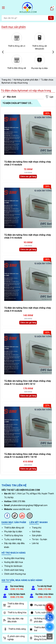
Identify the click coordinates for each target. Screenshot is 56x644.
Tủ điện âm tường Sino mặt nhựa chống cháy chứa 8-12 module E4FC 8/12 (28, 382)
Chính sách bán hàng (14, 570)
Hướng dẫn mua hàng (14, 558)
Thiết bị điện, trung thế (40, 629)
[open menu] (3, 8)
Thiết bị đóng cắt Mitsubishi (39, 47)
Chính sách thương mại (15, 574)
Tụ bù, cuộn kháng (13, 539)
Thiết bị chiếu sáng (15, 629)
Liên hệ (35, 543)
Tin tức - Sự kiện (39, 539)
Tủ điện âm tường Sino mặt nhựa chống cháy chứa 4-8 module (28, 309)
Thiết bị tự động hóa (14, 535)
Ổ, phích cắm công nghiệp (14, 638)
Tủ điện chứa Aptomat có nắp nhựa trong (17, 103)
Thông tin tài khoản (13, 566)
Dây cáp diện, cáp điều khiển (13, 620)
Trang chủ (6, 80)
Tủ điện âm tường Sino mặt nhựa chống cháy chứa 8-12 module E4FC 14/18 (28, 456)
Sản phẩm (37, 535)
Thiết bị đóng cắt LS (17, 46)
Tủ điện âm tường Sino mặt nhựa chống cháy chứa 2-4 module (28, 163)
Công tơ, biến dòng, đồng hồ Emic (41, 638)
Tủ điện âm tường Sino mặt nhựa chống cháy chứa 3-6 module (28, 236)
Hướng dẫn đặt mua (14, 562)
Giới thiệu (36, 532)
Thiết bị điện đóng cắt (17, 68)
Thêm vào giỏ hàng (28, 177)
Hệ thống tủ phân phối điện (26, 80)
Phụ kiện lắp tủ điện (39, 68)
